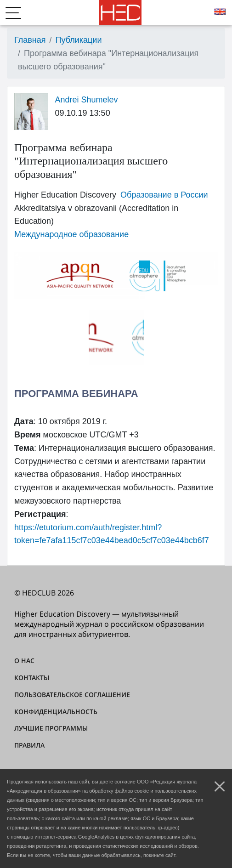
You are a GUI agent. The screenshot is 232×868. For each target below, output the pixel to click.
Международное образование (71, 234)
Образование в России (164, 195)
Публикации (79, 40)
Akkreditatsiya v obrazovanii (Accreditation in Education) (96, 215)
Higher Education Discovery (65, 195)
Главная (30, 40)
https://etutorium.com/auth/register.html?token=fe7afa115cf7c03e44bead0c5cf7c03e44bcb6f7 (112, 534)
